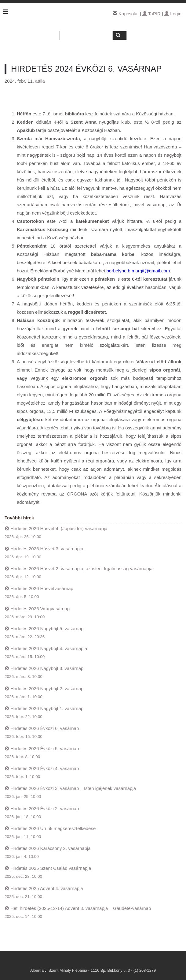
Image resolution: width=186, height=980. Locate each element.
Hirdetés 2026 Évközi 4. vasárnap (45, 768)
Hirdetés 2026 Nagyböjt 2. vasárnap (47, 688)
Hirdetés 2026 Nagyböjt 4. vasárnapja (49, 648)
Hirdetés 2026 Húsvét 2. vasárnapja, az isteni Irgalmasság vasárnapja (81, 569)
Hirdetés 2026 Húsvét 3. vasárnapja (47, 549)
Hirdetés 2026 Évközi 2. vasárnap (45, 808)
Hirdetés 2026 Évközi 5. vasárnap (45, 748)
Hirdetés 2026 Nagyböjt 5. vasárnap (47, 628)
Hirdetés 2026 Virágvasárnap (40, 609)
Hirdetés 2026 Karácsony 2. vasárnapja (51, 848)
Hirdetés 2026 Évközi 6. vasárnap (45, 728)
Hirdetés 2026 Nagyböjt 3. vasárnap (47, 668)
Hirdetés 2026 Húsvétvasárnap (42, 588)
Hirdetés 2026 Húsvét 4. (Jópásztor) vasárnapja (59, 528)
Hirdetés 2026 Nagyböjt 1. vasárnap (47, 708)
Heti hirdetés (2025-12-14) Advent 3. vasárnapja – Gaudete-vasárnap (81, 908)
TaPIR (151, 14)
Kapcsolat (129, 14)
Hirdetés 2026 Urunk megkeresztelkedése (53, 828)
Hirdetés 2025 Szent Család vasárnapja (51, 868)
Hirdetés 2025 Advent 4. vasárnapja (47, 888)
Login (173, 14)
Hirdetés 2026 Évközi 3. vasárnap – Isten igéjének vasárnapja (73, 788)
